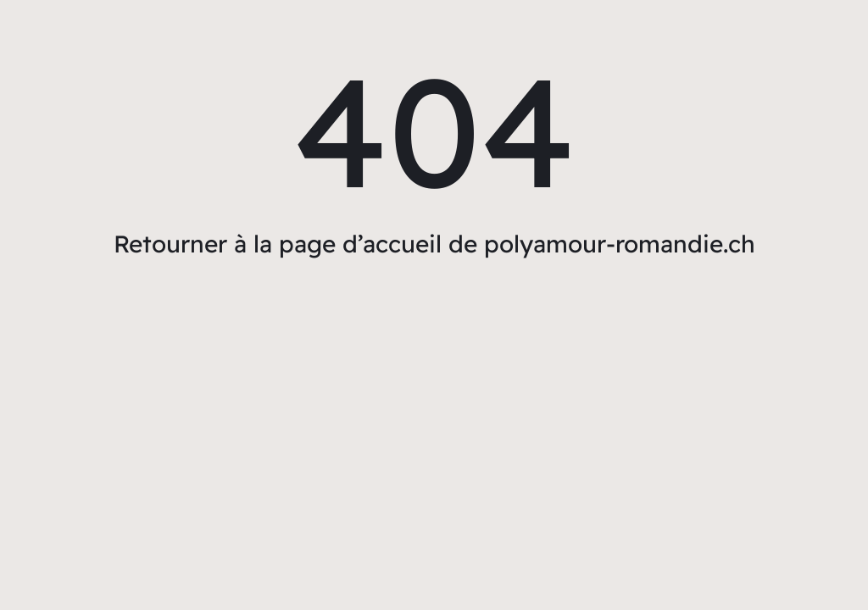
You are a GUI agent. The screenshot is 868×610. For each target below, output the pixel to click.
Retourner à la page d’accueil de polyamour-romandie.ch (434, 244)
